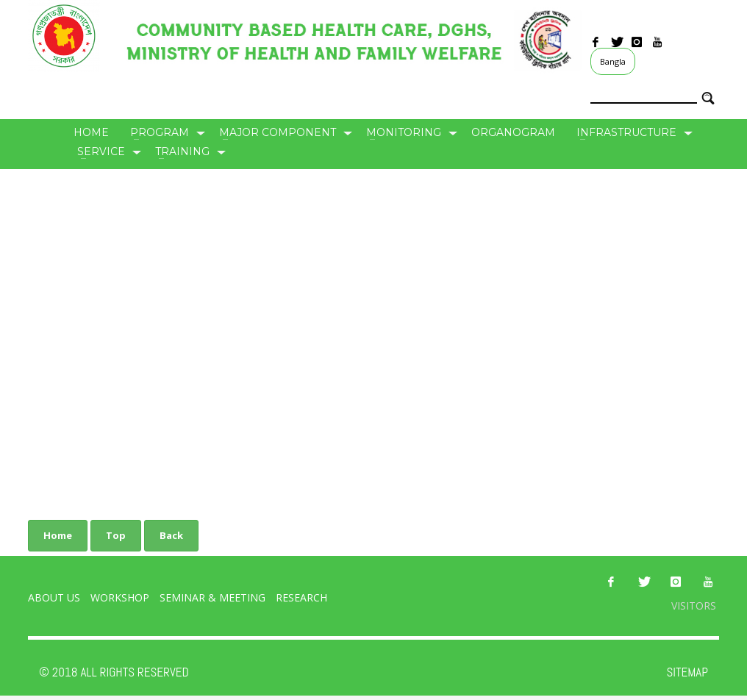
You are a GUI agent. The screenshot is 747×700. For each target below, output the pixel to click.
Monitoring (404, 132)
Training (182, 151)
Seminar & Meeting (214, 597)
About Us (54, 597)
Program (160, 132)
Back (171, 535)
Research (301, 597)
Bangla (613, 61)
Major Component (278, 132)
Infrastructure (626, 132)
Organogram (513, 132)
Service (101, 151)
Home (91, 132)
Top (116, 535)
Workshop (120, 597)
